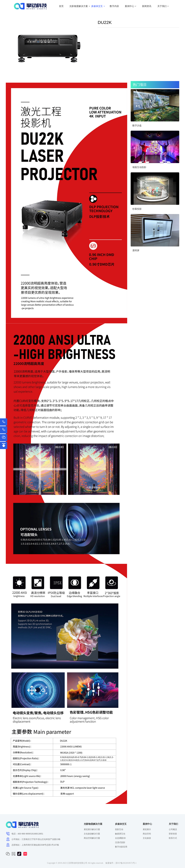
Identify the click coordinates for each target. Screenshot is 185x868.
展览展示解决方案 (92, 829)
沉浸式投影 (120, 842)
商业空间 (147, 834)
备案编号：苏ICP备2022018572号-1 (121, 863)
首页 (61, 6)
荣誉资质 (173, 834)
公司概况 (173, 829)
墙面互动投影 (139, 167)
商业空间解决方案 (92, 838)
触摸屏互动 (120, 834)
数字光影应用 (121, 847)
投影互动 (119, 829)
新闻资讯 (147, 6)
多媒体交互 (98, 6)
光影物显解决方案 (80, 6)
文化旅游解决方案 (92, 834)
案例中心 (131, 6)
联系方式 (173, 838)
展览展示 (147, 829)
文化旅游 (147, 838)
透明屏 (136, 250)
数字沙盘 (137, 126)
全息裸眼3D (120, 838)
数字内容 (114, 6)
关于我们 (163, 6)
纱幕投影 (137, 209)
